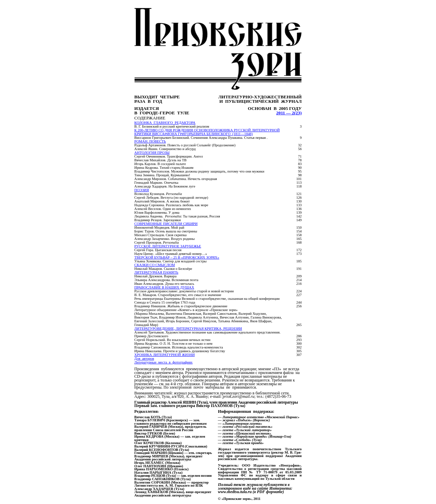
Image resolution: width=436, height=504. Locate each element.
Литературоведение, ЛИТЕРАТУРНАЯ (188, 329)
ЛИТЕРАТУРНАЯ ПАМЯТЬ (156, 272)
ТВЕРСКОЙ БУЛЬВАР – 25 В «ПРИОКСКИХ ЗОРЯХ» (177, 257)
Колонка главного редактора (165, 123)
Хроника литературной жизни (164, 355)
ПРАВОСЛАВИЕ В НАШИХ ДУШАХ (164, 287)
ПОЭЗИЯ (142, 190)
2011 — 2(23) (289, 113)
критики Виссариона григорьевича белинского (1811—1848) (193, 134)
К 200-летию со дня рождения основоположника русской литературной (207, 130)
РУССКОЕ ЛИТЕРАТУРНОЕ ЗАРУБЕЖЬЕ (168, 246)
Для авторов (144, 359)
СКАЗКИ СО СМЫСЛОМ (154, 265)
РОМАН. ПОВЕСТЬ (150, 141)
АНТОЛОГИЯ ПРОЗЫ (152, 153)
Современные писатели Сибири (166, 224)
